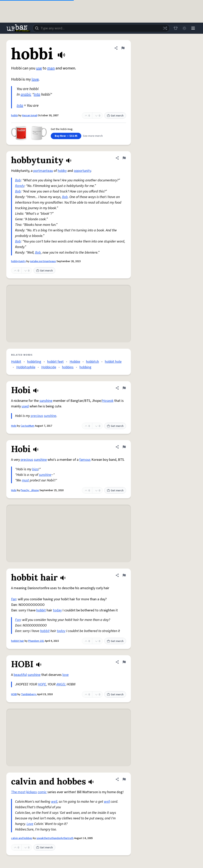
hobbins (68, 367)
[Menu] (193, 28)
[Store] (176, 28)
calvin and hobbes (22, 838)
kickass (32, 792)
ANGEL (61, 684)
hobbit (41, 610)
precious (37, 416)
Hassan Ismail (30, 115)
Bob (18, 180)
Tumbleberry (29, 694)
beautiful (20, 675)
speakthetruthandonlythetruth (55, 838)
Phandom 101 (36, 641)
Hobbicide (49, 367)
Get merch (115, 116)
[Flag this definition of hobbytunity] (124, 158)
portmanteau (43, 171)
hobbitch (92, 362)
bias (35, 469)
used (25, 406)
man (51, 68)
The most (18, 792)
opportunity (82, 171)
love (35, 79)
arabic (26, 94)
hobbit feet (55, 362)
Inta (37, 94)
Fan (14, 599)
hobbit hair (18, 641)
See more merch (93, 136)
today (57, 610)
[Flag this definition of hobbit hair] (124, 575)
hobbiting (34, 362)
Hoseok (108, 401)
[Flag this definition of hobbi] (123, 48)
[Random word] (165, 28)
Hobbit (16, 362)
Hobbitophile (26, 367)
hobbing (85, 367)
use (39, 68)
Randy (20, 186)
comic (42, 792)
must (25, 480)
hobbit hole (113, 362)
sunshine (46, 401)
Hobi (14, 426)
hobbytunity (18, 261)
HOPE (42, 684)
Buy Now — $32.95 (66, 136)
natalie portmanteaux (43, 261)
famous (85, 460)
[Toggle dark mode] (184, 28)
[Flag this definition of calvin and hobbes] (124, 779)
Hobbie (75, 362)
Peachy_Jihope (30, 490)
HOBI (14, 694)
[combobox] (101, 28)
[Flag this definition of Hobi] (124, 388)
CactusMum (27, 426)
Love (30, 824)
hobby (62, 171)
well (54, 802)
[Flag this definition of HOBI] (124, 662)
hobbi (14, 115)
